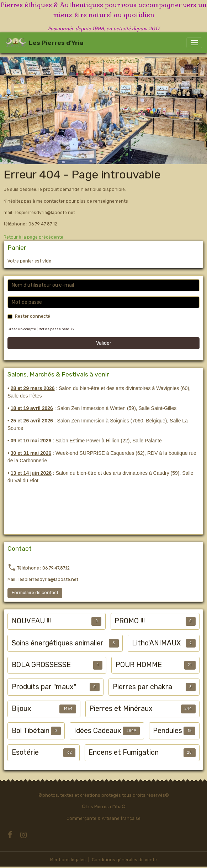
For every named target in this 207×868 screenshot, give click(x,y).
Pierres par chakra (142, 687)
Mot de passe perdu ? (56, 329)
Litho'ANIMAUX (156, 643)
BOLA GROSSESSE (41, 665)
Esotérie (25, 752)
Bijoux (22, 709)
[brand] (44, 43)
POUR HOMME (139, 665)
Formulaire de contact (35, 593)
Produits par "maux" (44, 687)
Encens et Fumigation (124, 752)
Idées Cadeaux (98, 731)
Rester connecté (33, 316)
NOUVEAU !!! (31, 621)
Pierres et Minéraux (121, 709)
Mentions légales (68, 860)
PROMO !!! (130, 621)
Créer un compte (22, 329)
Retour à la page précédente (33, 237)
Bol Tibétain (31, 731)
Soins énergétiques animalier (58, 643)
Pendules (168, 731)
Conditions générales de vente (124, 860)
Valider (104, 343)
